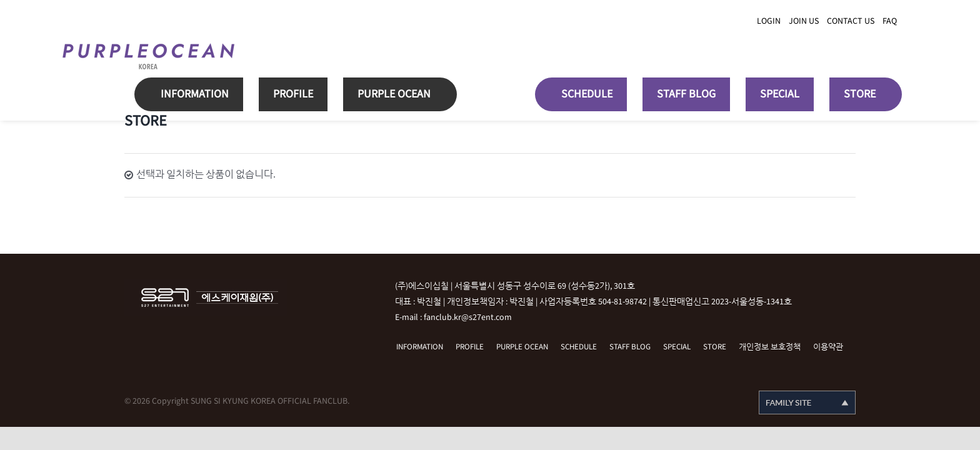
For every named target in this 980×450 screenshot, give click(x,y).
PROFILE (470, 347)
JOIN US (804, 21)
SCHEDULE (579, 347)
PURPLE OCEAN (522, 347)
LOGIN (769, 21)
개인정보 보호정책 (770, 347)
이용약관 (828, 347)
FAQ (890, 21)
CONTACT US (851, 21)
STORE (715, 347)
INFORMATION (420, 347)
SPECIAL (677, 347)
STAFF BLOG (630, 347)
